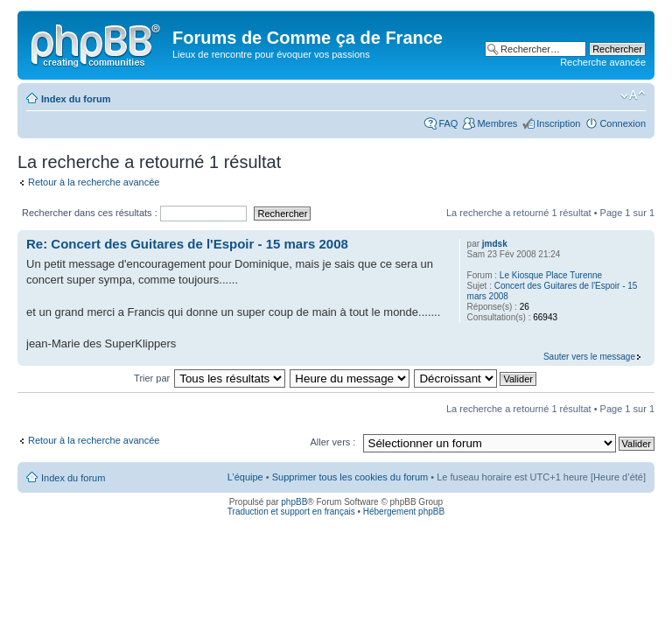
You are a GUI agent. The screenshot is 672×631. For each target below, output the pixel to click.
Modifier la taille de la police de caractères (633, 95)
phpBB (294, 502)
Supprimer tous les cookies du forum (350, 477)
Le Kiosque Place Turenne (551, 275)
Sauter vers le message (589, 357)
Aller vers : (332, 442)
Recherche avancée (603, 62)
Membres (497, 123)
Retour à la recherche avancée (94, 182)
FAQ (448, 123)
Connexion (623, 123)
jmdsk (495, 244)
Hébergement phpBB (404, 512)
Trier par (153, 378)
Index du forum (76, 99)
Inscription (558, 123)
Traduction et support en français (291, 512)
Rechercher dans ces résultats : (134, 213)
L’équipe (245, 477)
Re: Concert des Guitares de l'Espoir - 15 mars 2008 (187, 244)
